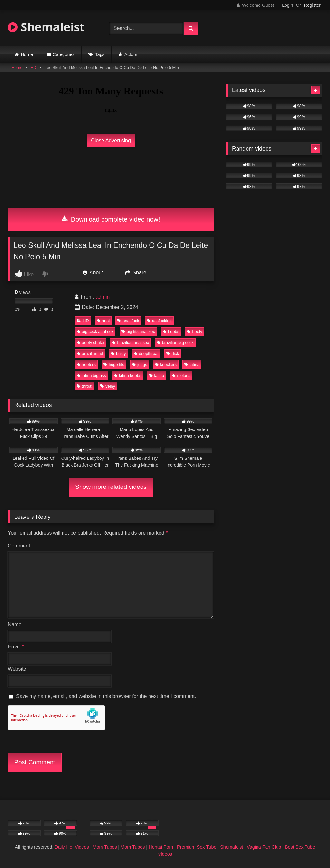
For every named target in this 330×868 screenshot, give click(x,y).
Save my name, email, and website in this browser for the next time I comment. (106, 696)
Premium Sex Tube (197, 847)
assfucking (159, 321)
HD (34, 68)
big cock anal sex (95, 332)
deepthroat (146, 354)
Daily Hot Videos (72, 847)
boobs (171, 332)
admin (103, 297)
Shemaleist (46, 27)
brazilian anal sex (130, 343)
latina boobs (127, 375)
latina (192, 365)
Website (17, 669)
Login (287, 5)
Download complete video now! (111, 219)
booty (194, 332)
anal (103, 321)
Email (16, 647)
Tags (100, 54)
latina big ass (91, 375)
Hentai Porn (161, 847)
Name (16, 624)
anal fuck (128, 321)
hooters (86, 365)
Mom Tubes (105, 847)
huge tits (114, 365)
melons (181, 375)
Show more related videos (111, 487)
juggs (140, 365)
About (93, 273)
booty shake (90, 343)
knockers (166, 365)
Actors (131, 54)
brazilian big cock (175, 343)
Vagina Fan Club (264, 847)
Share (136, 273)
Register (312, 5)
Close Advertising (111, 140)
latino (157, 375)
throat (85, 386)
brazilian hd (90, 354)
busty (118, 354)
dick (173, 354)
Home (27, 54)
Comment (19, 546)
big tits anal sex (138, 332)
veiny (108, 386)
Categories (64, 54)
